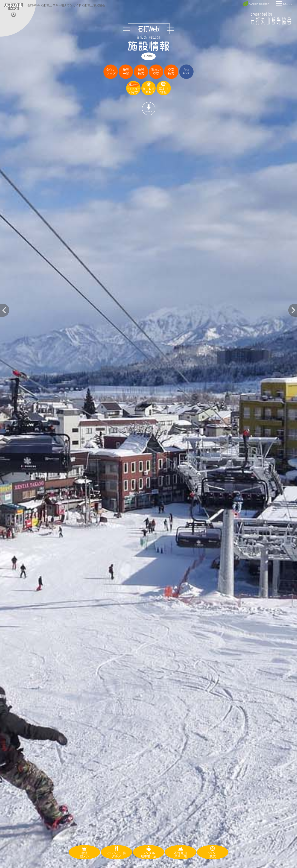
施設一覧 (126, 72)
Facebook (187, 71)
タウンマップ (111, 72)
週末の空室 (156, 72)
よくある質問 (132, 863)
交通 (117, 863)
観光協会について (156, 863)
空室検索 (171, 72)
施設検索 (141, 72)
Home (148, 56)
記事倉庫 (177, 863)
